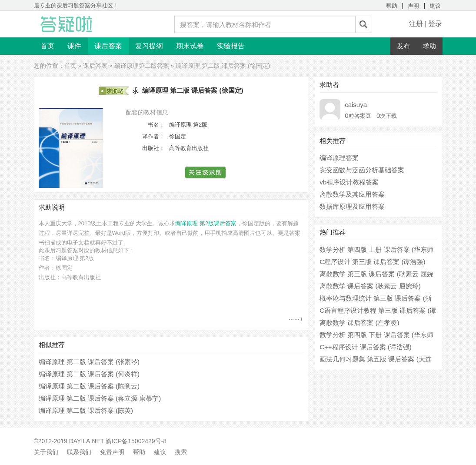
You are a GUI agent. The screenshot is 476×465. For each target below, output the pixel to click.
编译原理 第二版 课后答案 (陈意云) (89, 386)
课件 (74, 46)
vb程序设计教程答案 (349, 182)
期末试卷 (190, 46)
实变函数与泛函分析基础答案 (362, 170)
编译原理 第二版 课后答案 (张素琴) (89, 362)
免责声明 (112, 452)
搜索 (181, 452)
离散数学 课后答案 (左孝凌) (359, 323)
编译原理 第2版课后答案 (206, 223)
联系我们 (79, 452)
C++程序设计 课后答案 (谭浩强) (366, 347)
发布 (403, 46)
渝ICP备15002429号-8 (136, 441)
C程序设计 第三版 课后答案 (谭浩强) (372, 262)
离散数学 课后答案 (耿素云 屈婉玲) (370, 286)
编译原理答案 (339, 158)
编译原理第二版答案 (142, 66)
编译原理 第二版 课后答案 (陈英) (86, 410)
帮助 (392, 6)
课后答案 (108, 46)
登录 (435, 24)
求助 (429, 46)
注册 (416, 24)
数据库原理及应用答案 (352, 206)
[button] (206, 172)
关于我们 (46, 452)
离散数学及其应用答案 (352, 194)
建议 (435, 6)
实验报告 (231, 46)
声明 (413, 6)
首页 (47, 46)
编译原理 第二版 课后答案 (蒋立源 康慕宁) (100, 398)
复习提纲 (149, 46)
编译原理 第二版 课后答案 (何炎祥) (89, 374)
